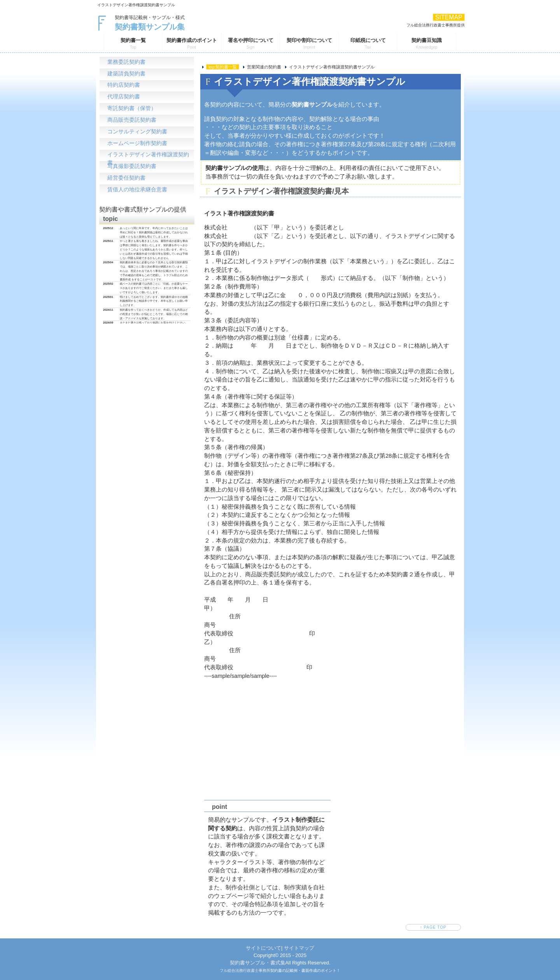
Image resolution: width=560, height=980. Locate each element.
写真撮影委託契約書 (132, 167)
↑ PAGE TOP (433, 927)
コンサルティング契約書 (137, 132)
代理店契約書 (124, 97)
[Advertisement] (331, 738)
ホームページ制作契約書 (137, 144)
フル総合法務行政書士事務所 (245, 970)
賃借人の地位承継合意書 (137, 190)
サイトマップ (299, 948)
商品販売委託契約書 (132, 120)
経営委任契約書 (126, 179)
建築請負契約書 (126, 74)
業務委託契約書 (126, 62)
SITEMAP (449, 17)
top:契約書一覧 (223, 67)
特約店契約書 (124, 85)
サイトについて (263, 948)
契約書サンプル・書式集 (258, 963)
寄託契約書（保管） (132, 109)
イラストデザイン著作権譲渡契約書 (148, 157)
